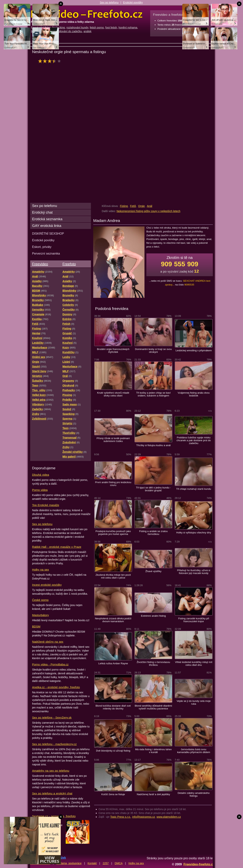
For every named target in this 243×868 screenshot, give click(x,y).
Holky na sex (41, 570)
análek (88, 31)
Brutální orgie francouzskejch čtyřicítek (113, 351)
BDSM (36, 626)
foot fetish (111, 28)
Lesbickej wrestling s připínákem (194, 350)
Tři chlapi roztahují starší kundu (194, 489)
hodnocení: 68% (51, 61)
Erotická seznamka (47, 219)
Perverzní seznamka (46, 253)
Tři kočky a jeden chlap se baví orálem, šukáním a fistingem (153, 394)
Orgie (142, 206)
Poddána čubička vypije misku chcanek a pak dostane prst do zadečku (194, 440)
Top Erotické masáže (46, 505)
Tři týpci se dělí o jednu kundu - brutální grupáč (153, 489)
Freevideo (40, 264)
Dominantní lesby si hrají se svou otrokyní (153, 351)
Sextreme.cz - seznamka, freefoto (54, 816)
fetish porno (97, 28)
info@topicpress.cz (144, 817)
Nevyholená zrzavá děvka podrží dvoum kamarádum (113, 620)
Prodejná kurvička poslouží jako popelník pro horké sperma (113, 533)
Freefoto (69, 264)
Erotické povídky (133, 2)
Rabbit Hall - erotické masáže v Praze (57, 547)
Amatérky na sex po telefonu (51, 771)
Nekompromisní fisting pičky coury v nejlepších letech (148, 211)
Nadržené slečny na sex (48, 642)
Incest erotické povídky (47, 585)
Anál (149, 206)
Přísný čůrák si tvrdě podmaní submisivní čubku (113, 440)
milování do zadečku (70, 31)
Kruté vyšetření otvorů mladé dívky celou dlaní (113, 394)
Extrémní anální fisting (153, 616)
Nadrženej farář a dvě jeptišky (153, 794)
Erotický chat (42, 212)
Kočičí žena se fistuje (113, 794)
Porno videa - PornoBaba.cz (50, 664)
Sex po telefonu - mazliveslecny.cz (54, 744)
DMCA (119, 863)
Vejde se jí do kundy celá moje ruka (194, 702)
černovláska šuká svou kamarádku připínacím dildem (194, 751)
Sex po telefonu (109, 2)
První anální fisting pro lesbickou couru (113, 484)
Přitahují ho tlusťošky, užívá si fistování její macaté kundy (194, 572)
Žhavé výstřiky (153, 571)
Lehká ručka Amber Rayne (113, 663)
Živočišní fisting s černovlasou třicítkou (153, 664)
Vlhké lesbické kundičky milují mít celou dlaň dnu (194, 664)
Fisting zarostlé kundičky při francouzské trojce (194, 620)
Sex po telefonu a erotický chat (52, 793)
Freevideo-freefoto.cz (199, 864)
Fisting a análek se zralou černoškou (153, 533)
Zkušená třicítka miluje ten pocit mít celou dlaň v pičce (113, 576)
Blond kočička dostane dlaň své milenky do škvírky (113, 707)
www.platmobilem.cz (169, 817)
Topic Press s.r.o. (121, 817)
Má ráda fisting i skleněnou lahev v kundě (153, 751)
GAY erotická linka (47, 226)
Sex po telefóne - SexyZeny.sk (52, 717)
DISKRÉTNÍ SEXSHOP (48, 234)
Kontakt (92, 863)
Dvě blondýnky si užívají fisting (113, 751)
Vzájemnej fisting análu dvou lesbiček (194, 394)
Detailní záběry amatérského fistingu (194, 794)
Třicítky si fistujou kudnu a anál (153, 445)
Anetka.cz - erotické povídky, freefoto (56, 687)
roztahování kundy (77, 28)
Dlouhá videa (41, 475)
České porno (40, 600)
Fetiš (133, 206)
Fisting (124, 206)
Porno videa (40, 490)
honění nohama (128, 28)
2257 (106, 863)
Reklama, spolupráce (69, 863)
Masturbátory (40, 615)
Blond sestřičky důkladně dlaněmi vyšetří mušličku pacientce (153, 707)
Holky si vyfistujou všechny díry (194, 533)
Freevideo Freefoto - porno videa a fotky (87, 14)
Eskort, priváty (42, 247)
